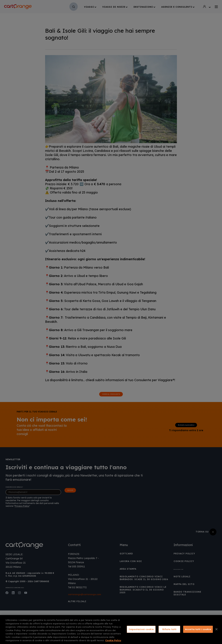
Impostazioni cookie (141, 629)
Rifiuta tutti (169, 629)
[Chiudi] (216, 629)
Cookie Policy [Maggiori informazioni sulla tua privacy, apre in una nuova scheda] (113, 640)
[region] (111, 629)
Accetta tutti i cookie (198, 629)
